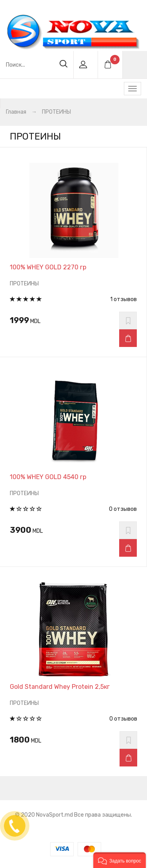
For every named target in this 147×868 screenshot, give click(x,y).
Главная (16, 112)
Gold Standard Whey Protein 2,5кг (60, 687)
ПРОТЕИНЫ (56, 112)
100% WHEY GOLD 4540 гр (48, 477)
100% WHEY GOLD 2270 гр (48, 267)
